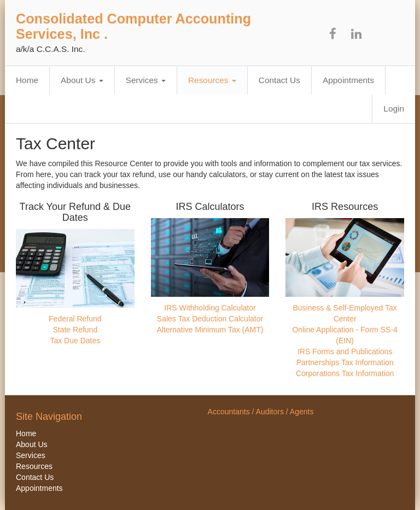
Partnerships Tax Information (345, 362)
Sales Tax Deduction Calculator (210, 319)
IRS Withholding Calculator (210, 308)
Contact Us (279, 80)
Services (146, 80)
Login (394, 109)
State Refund (75, 330)
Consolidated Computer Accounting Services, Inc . (133, 26)
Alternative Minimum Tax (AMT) (210, 330)
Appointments (348, 80)
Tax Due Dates (75, 341)
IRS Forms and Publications (345, 351)
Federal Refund (75, 319)
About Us (82, 80)
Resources (212, 80)
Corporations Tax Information (345, 373)
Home (27, 80)
